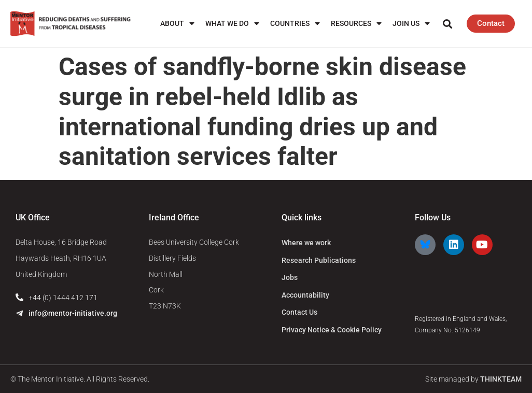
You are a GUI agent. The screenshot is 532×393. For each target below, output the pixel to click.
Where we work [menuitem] (306, 243)
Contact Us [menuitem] (299, 312)
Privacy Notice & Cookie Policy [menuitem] (332, 330)
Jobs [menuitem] (290, 277)
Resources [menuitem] (356, 24)
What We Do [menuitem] (232, 24)
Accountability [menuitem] (305, 295)
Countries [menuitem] (295, 24)
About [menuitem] (177, 24)
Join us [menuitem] (411, 24)
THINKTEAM (501, 379)
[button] (448, 24)
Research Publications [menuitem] (319, 260)
